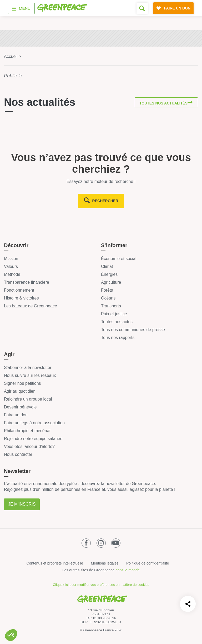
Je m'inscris (22, 504)
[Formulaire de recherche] (142, 8)
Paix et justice (114, 314)
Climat (107, 266)
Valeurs (11, 266)
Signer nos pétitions (22, 383)
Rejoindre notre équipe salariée (33, 439)
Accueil (11, 56)
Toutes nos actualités (162, 103)
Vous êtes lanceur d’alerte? (29, 446)
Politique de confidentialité (148, 563)
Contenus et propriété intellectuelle (55, 563)
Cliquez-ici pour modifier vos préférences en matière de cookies (101, 585)
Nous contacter (18, 454)
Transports (111, 306)
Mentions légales (105, 563)
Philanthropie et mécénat (27, 431)
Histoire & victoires (21, 298)
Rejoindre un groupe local (28, 399)
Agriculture (111, 282)
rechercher (105, 201)
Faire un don (16, 415)
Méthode (12, 274)
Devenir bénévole (20, 407)
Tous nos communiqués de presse (133, 330)
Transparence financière (27, 282)
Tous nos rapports (118, 338)
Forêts (107, 290)
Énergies (109, 274)
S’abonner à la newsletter (28, 368)
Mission (11, 259)
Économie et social (119, 259)
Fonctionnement (19, 290)
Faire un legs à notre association (34, 423)
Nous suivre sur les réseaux (30, 375)
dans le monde (128, 570)
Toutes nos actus (117, 322)
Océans (108, 298)
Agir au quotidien (20, 391)
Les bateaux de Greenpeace (31, 306)
